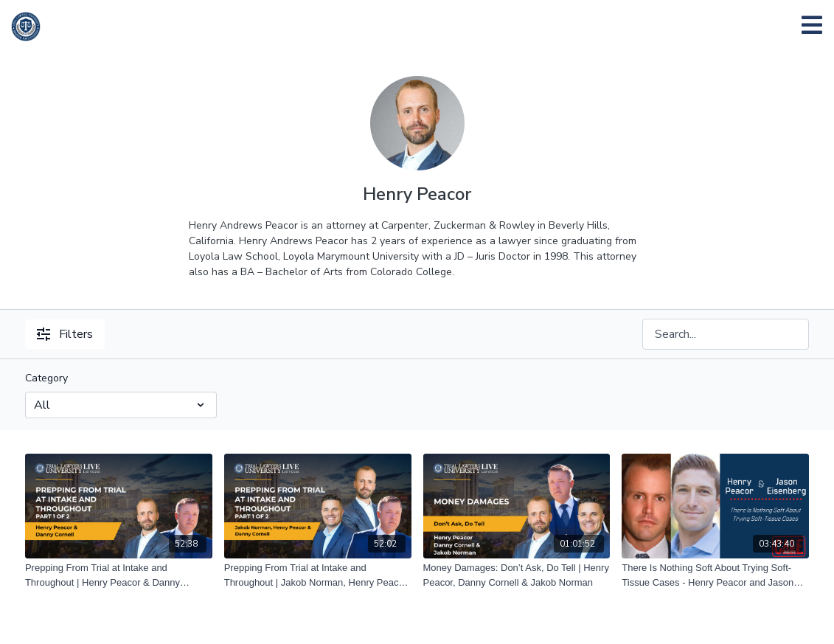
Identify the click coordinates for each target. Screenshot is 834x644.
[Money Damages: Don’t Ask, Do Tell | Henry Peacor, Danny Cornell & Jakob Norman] (517, 575)
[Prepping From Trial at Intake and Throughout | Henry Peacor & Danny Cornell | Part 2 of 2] (119, 575)
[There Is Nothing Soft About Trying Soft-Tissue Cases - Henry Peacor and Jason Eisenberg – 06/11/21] (715, 575)
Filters (65, 334)
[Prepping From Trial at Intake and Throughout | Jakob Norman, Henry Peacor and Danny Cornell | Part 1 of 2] (318, 575)
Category (46, 378)
